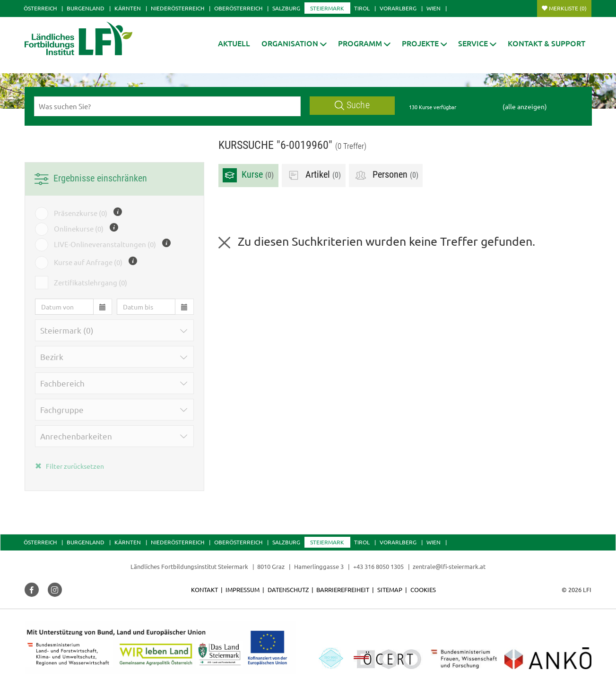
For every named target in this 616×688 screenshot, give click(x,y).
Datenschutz (288, 589)
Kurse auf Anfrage (88, 262)
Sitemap (390, 589)
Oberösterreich (238, 8)
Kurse (248, 175)
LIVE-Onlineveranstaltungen (105, 244)
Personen (386, 175)
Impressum (243, 589)
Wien (434, 8)
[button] (294, 43)
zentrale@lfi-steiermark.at (449, 566)
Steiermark (327, 8)
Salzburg (286, 8)
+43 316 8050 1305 (378, 566)
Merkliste (568, 8)
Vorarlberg (398, 8)
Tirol (362, 8)
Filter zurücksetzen (69, 466)
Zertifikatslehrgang (91, 283)
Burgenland (86, 8)
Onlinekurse (79, 229)
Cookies (423, 589)
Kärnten (128, 8)
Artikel (314, 175)
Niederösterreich (178, 8)
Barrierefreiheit (343, 589)
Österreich (40, 8)
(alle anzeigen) (525, 106)
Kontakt (204, 589)
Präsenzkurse (81, 213)
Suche (352, 105)
